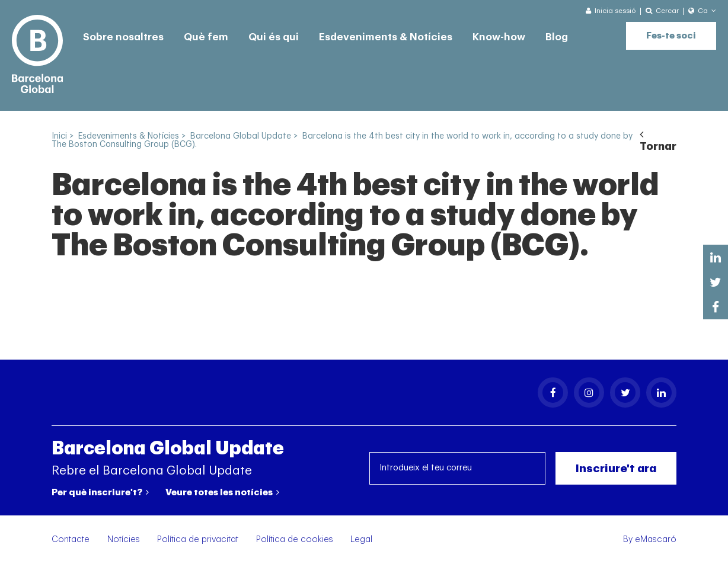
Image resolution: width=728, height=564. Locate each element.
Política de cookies (295, 539)
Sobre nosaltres (123, 37)
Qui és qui (274, 37)
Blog (557, 37)
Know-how (499, 37)
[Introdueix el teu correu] (458, 468)
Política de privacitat (198, 539)
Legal (361, 539)
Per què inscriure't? (100, 492)
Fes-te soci (671, 36)
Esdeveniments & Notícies (386, 37)
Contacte (71, 539)
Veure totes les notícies (222, 492)
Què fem (206, 37)
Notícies (124, 539)
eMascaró (656, 539)
